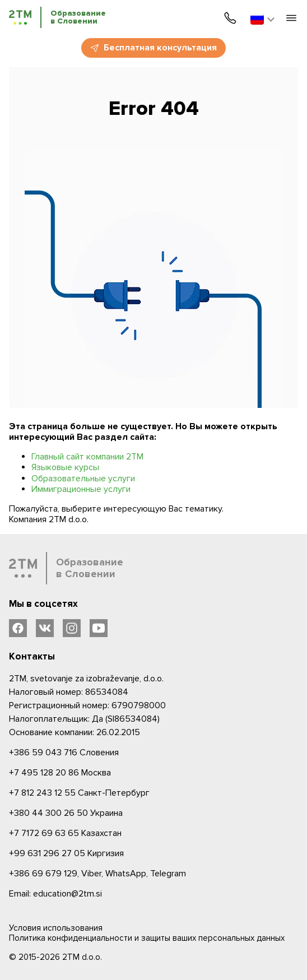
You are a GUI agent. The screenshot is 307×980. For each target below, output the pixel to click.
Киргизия (66, 853)
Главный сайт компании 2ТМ (87, 457)
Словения (64, 753)
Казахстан (65, 833)
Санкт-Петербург (79, 793)
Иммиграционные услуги (81, 489)
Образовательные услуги (83, 479)
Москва (60, 773)
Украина (66, 813)
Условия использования (56, 928)
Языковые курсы (65, 467)
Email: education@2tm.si (55, 894)
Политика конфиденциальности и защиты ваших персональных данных (147, 938)
